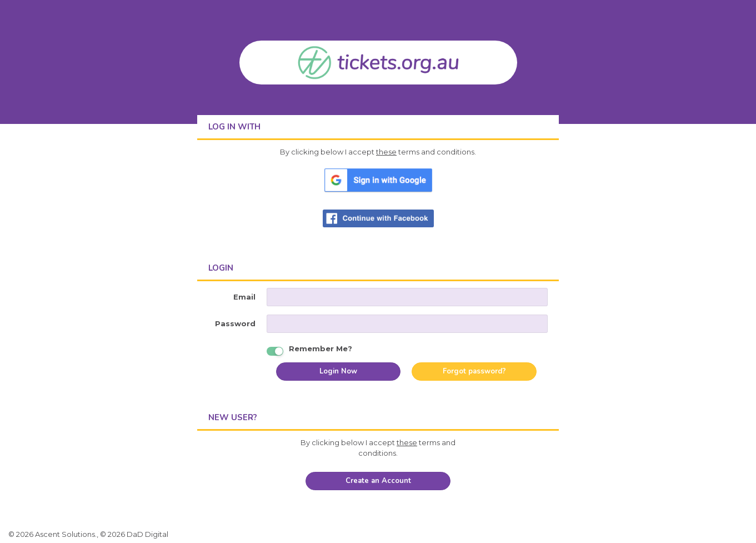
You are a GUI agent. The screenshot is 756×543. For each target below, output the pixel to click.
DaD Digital (147, 534)
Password (235, 323)
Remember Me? (321, 348)
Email (244, 297)
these (386, 152)
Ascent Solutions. (66, 534)
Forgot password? (474, 371)
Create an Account (378, 481)
